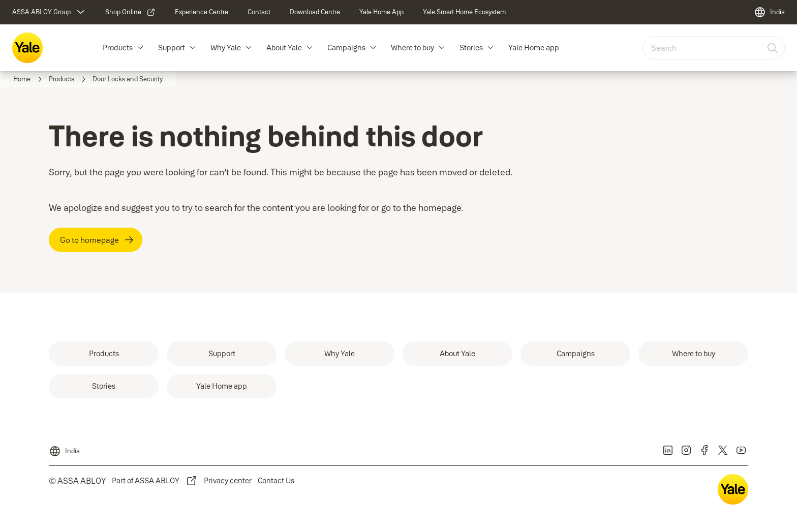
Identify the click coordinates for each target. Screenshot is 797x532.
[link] (130, 12)
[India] (769, 12)
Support (172, 48)
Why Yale (226, 48)
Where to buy (412, 48)
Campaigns (346, 48)
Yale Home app (534, 48)
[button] (140, 48)
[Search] (773, 48)
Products (118, 48)
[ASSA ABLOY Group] (50, 12)
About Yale (284, 48)
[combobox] (714, 48)
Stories (471, 48)
